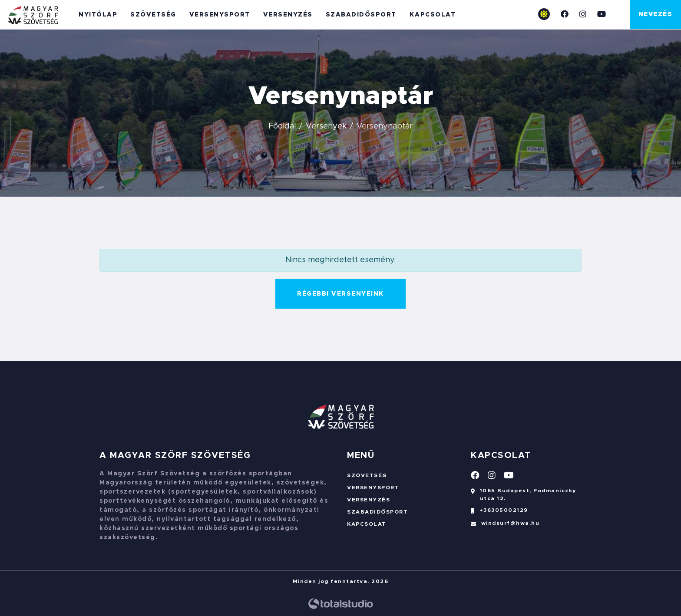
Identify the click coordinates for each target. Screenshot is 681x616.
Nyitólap (98, 15)
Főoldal (282, 126)
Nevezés (656, 14)
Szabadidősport (361, 15)
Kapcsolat (433, 15)
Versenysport (220, 15)
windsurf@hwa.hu (505, 526)
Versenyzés (288, 15)
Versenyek (326, 126)
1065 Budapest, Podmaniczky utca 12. (524, 495)
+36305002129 (499, 513)
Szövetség (153, 15)
